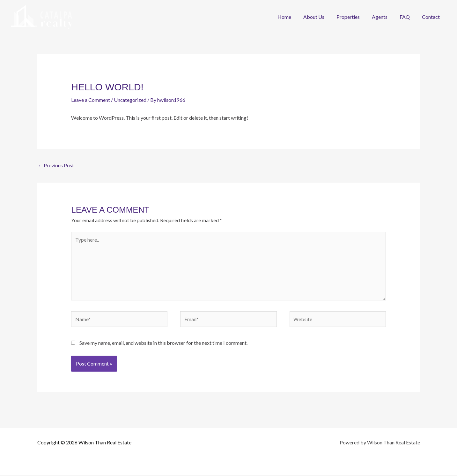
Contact (432, 17)
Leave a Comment (91, 100)
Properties (355, 17)
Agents (384, 17)
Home (295, 17)
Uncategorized (130, 100)
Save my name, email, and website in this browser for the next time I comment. (163, 344)
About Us (322, 17)
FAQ (408, 17)
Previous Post (56, 165)
